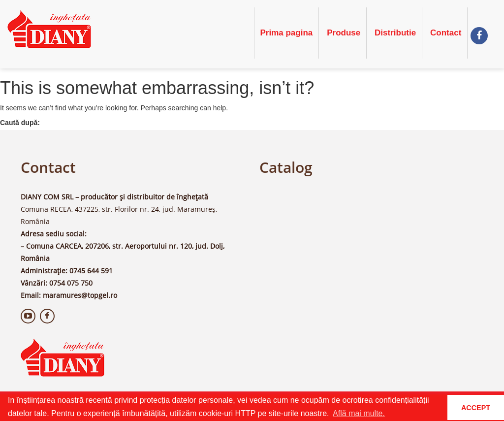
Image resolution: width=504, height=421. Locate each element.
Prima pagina (287, 33)
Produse (344, 33)
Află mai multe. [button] (359, 413)
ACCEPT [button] (476, 408)
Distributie (395, 33)
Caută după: (20, 123)
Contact (446, 33)
